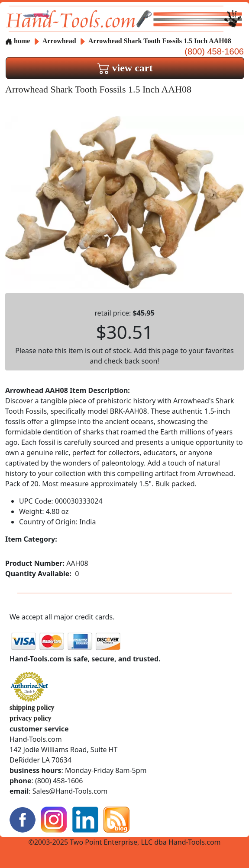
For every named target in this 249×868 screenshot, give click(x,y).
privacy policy (30, 718)
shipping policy (32, 707)
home (18, 41)
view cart (125, 68)
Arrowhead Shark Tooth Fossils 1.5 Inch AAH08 (160, 41)
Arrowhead (60, 41)
